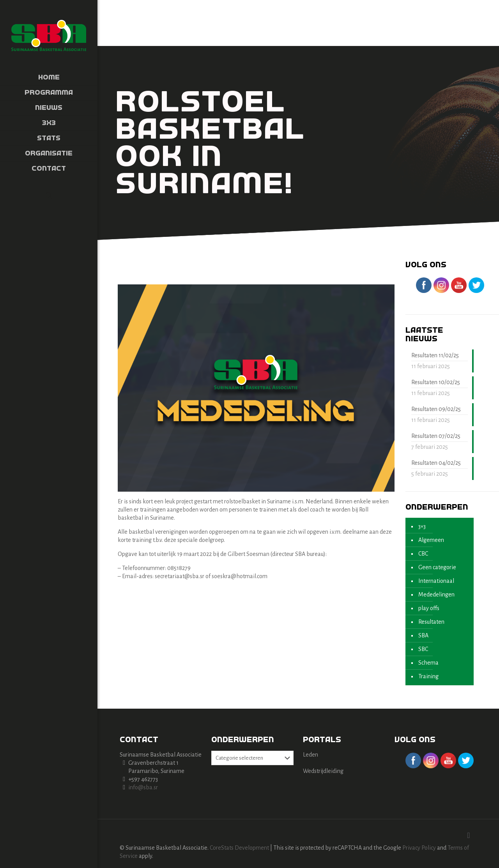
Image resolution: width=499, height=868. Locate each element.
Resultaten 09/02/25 (436, 409)
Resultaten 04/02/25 (436, 463)
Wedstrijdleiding (323, 771)
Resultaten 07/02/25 (436, 436)
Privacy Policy (419, 848)
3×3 (422, 526)
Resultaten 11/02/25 (435, 355)
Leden (311, 755)
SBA (423, 635)
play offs (429, 608)
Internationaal (436, 581)
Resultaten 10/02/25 (436, 382)
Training (428, 676)
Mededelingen (436, 595)
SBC (423, 649)
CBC (423, 554)
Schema (428, 663)
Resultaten (431, 622)
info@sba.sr (143, 787)
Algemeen (431, 540)
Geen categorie (437, 567)
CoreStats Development (239, 848)
